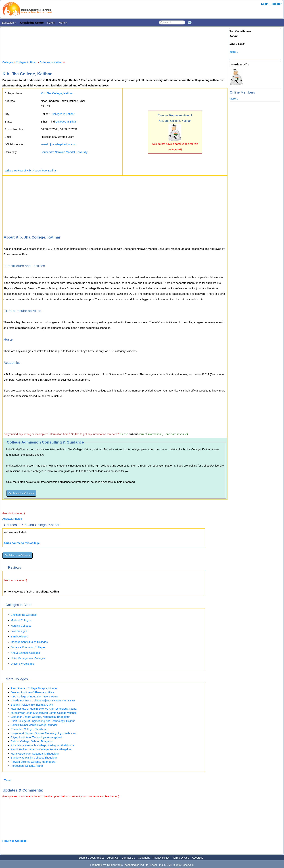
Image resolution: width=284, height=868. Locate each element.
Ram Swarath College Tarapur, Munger (34, 688)
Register (276, 4)
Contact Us (128, 858)
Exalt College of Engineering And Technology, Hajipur (43, 721)
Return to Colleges (14, 841)
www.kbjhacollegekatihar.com (59, 144)
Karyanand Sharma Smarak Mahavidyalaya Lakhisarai (43, 733)
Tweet (8, 780)
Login (265, 4)
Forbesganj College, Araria (27, 766)
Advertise (198, 858)
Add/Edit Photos (12, 519)
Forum (51, 23)
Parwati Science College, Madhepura (33, 762)
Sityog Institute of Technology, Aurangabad (36, 737)
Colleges (8, 62)
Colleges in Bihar (26, 62)
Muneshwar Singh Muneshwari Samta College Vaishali (44, 713)
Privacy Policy (161, 858)
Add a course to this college (22, 543)
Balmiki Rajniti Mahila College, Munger (34, 725)
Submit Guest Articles (91, 858)
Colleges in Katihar (51, 62)
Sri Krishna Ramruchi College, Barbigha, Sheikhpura (42, 745)
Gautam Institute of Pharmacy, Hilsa (32, 692)
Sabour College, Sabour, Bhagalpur (32, 741)
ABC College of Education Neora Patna (34, 696)
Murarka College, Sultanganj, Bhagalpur (35, 754)
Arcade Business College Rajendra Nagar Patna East (43, 700)
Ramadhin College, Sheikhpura (30, 729)
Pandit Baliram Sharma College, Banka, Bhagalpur (41, 749)
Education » (9, 23)
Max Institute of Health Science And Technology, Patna (44, 709)
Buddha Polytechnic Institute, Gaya (32, 705)
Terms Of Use (181, 858)
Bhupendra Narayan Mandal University (64, 152)
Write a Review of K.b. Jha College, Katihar (31, 170)
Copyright (144, 858)
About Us (113, 858)
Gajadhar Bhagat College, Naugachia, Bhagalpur (40, 717)
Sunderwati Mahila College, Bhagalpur (34, 758)
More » (63, 23)
